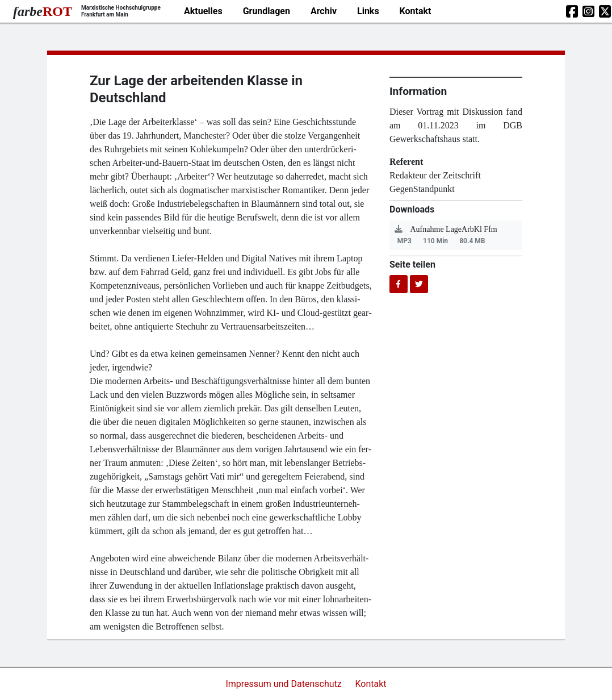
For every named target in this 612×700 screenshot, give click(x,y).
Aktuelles (203, 11)
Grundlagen (267, 11)
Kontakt (416, 11)
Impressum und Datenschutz (284, 684)
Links (368, 11)
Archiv (324, 11)
